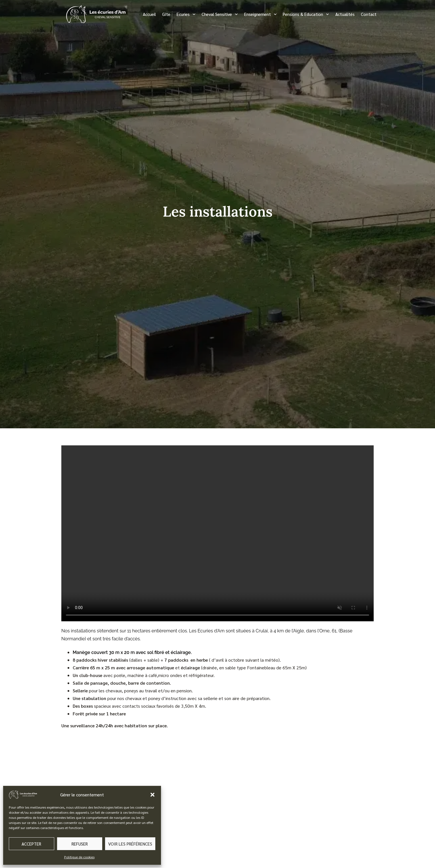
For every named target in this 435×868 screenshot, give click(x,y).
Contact (369, 14)
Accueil (149, 14)
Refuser (80, 844)
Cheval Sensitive (220, 14)
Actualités (345, 14)
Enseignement (261, 14)
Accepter (31, 844)
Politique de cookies (79, 857)
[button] (152, 795)
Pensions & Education (306, 14)
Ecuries (186, 14)
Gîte (166, 14)
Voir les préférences (130, 844)
